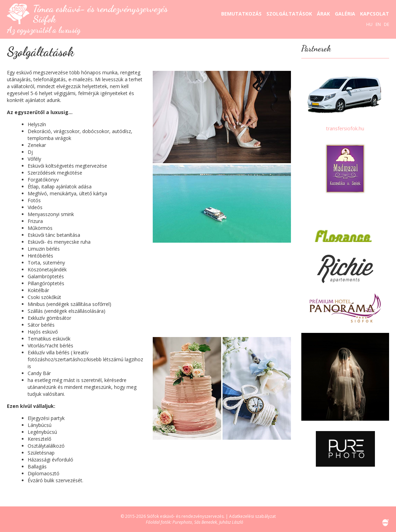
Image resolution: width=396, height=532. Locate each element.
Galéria (345, 14)
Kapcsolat (375, 14)
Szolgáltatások (289, 14)
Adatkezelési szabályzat (252, 516)
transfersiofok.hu (345, 128)
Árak (323, 14)
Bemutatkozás (241, 14)
